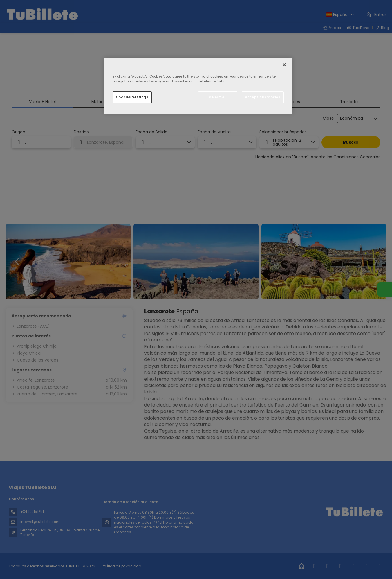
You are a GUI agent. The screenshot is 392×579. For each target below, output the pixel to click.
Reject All (218, 97)
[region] (198, 86)
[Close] (284, 65)
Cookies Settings (132, 97)
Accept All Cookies (263, 97)
